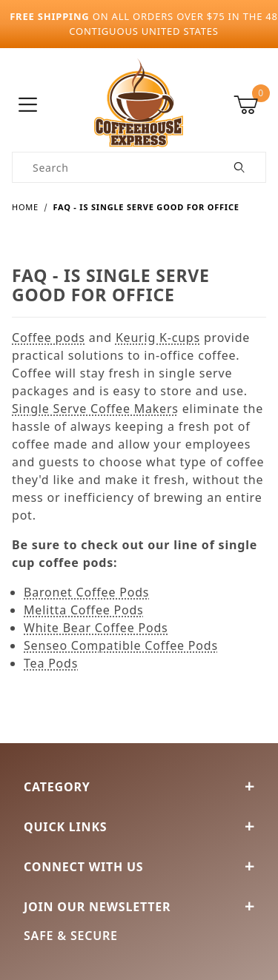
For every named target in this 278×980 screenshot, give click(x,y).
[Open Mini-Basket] (250, 105)
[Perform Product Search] (240, 167)
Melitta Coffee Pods (84, 610)
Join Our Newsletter (139, 907)
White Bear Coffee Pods (96, 628)
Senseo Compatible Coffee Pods (121, 645)
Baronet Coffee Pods (86, 592)
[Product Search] (113, 167)
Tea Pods (51, 663)
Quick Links (139, 827)
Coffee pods (49, 338)
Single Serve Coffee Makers (95, 409)
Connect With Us (139, 867)
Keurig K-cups (158, 338)
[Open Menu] (28, 105)
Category (139, 787)
